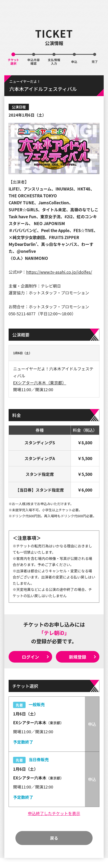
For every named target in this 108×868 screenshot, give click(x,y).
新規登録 (78, 657)
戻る (54, 838)
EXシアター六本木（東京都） (40, 383)
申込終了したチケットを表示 (54, 813)
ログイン (30, 657)
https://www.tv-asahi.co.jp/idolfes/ (59, 272)
